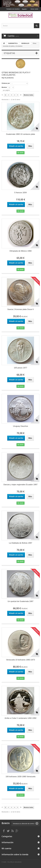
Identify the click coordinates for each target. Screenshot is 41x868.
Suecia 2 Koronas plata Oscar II (20, 309)
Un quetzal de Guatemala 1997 (20, 601)
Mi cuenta (6, 848)
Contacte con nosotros (13, 9)
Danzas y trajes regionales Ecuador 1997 (20, 485)
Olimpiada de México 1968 (20, 251)
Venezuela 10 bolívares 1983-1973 (20, 660)
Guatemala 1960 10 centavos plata (21, 134)
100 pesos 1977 (20, 368)
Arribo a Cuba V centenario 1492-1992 (20, 718)
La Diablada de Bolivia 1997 (21, 543)
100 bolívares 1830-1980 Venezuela (20, 777)
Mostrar (4, 87)
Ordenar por (6, 83)
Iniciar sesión (34, 9)
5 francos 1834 (20, 193)
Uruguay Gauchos (20, 426)
